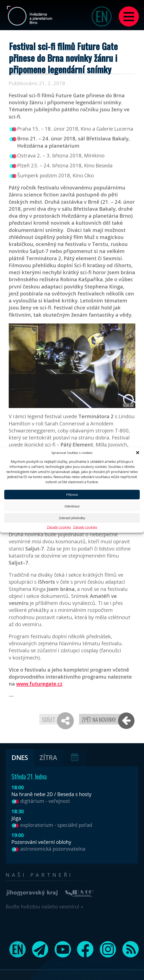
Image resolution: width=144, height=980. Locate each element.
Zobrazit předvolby (72, 518)
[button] (138, 453)
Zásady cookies (59, 527)
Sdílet (49, 719)
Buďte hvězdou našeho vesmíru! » (44, 907)
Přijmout (72, 495)
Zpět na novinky (99, 719)
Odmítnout (72, 506)
